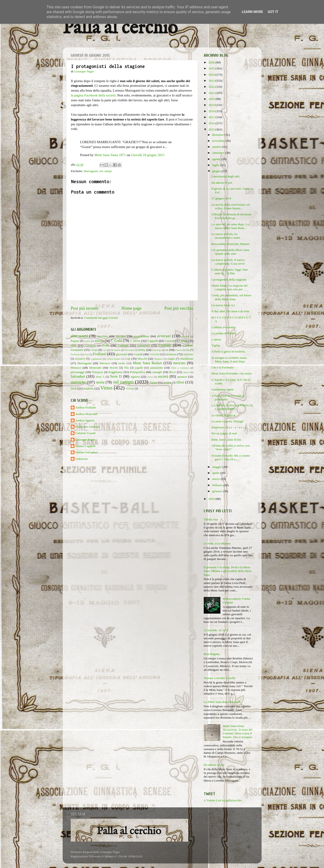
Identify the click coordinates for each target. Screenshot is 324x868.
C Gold (116, 341)
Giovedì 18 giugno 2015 (148, 155)
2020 (212, 99)
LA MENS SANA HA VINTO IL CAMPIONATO (232, 407)
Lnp (128, 359)
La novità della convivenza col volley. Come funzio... (231, 206)
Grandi (138, 354)
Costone (165, 345)
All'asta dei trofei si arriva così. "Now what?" (231, 447)
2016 (212, 123)
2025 (212, 68)
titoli (74, 388)
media (122, 363)
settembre (219, 153)
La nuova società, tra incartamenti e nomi (226, 236)
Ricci (173, 372)
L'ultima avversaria (223, 327)
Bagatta (75, 341)
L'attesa (216, 339)
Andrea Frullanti (86, 407)
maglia (171, 359)
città (73, 345)
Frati (86, 354)
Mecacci (105, 363)
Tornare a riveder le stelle (220, 678)
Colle (106, 345)
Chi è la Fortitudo (222, 367)
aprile (216, 473)
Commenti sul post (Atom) (101, 318)
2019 (212, 105)
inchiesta (171, 354)
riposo (186, 372)
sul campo (106, 171)
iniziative (80, 359)
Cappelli (153, 341)
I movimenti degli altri (225, 176)
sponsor (182, 377)
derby (142, 350)
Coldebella (91, 346)
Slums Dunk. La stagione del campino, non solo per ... (229, 287)
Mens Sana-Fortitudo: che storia (231, 373)
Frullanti (99, 354)
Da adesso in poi (222, 183)
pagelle (139, 368)
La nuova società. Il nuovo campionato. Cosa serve (228, 262)
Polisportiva (137, 372)
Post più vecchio (179, 308)
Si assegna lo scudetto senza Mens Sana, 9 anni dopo (229, 360)
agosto (217, 159)
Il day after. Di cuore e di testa (230, 311)
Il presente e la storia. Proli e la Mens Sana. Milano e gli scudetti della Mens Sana (228, 571)
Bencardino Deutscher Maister (230, 244)
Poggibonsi (116, 372)
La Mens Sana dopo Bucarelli (222, 702)
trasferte (88, 388)
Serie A (100, 377)
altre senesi (79, 336)
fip (188, 350)
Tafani (153, 383)
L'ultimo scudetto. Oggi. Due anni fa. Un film (230, 271)
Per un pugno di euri (224, 433)
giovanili (122, 354)
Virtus (106, 388)
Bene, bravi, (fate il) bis (226, 440)
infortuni (188, 354)
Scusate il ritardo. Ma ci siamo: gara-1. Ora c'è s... (231, 457)
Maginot (159, 359)
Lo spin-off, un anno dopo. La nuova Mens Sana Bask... (230, 226)
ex (167, 350)
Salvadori (78, 377)
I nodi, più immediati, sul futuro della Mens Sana (231, 297)
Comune (123, 345)
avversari (164, 336)
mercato (179, 363)
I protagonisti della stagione (229, 280)
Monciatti (95, 368)
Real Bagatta (212, 654)
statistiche (78, 382)
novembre (219, 141)
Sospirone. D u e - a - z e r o (229, 427)
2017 (212, 117)
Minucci (76, 368)
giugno (217, 171)
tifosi (180, 382)
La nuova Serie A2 (223, 305)
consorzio (143, 345)
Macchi (142, 359)
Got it (273, 12)
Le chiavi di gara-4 (223, 415)
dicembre (219, 135)
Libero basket (114, 359)
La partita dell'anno (223, 333)
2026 (212, 62)
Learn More (252, 12)
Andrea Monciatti (86, 414)
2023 (212, 81)
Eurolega (157, 350)
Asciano (121, 336)
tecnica (167, 383)
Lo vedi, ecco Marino (217, 543)
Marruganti (91, 171)
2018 (212, 111)
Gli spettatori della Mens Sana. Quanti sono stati (231, 252)
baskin (87, 341)
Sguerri (135, 377)
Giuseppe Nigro (85, 440)
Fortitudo (75, 354)
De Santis (115, 350)
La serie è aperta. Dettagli (227, 421)
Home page (131, 308)
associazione (141, 336)
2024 (212, 75)
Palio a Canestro (180, 368)
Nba (127, 368)
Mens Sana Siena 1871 (110, 155)
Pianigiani (97, 372)
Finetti (179, 350)
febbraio (218, 485)
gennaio (218, 491)
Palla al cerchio (120, 28)
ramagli (157, 372)
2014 (212, 499)
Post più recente (85, 308)
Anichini (102, 336)
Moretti (114, 368)
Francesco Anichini (88, 427)
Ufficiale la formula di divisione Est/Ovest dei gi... (231, 216)
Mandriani (187, 359)
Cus (104, 350)
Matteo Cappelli (85, 446)
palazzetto (157, 368)
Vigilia (216, 345)
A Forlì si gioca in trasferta (228, 351)
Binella (99, 341)
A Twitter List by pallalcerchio (223, 800)
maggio (217, 467)
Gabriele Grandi (85, 433)
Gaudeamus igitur (222, 389)
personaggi (78, 372)
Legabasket (96, 359)
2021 (212, 93)
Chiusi (183, 341)
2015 (212, 129)
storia (100, 382)
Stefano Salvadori (86, 452)
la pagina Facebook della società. (94, 95)
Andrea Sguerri (85, 420)
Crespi (94, 350)
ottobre (217, 147)
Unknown (82, 459)
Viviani (130, 389)
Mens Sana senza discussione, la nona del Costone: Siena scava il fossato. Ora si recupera (238, 732)
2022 (212, 87)
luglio (216, 165)
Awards (186, 336)
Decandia (129, 350)
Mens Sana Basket (147, 363)
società (163, 377)
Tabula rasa (211, 519)
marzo (217, 479)
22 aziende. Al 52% (216, 630)
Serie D (116, 377)
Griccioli (154, 354)
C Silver (135, 341)
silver (150, 377)
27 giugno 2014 (221, 198)
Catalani (170, 341)
